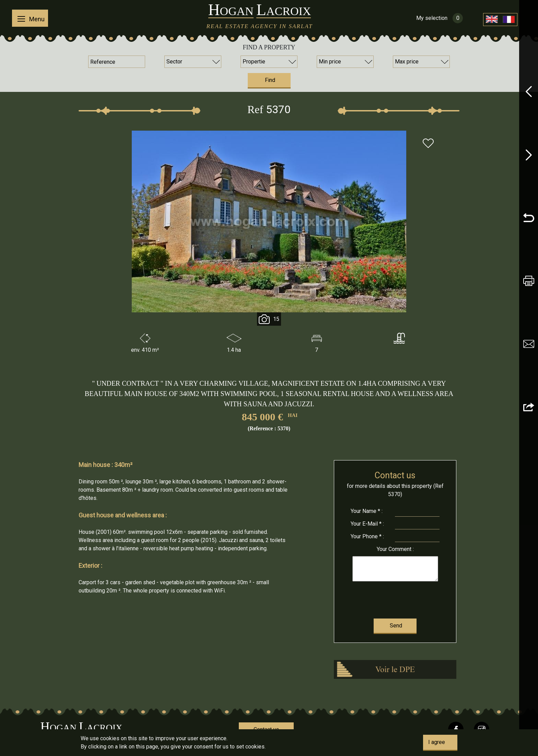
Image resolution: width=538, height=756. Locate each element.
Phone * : (367, 536)
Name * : (367, 511)
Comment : (395, 549)
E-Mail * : (367, 524)
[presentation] (395, 598)
